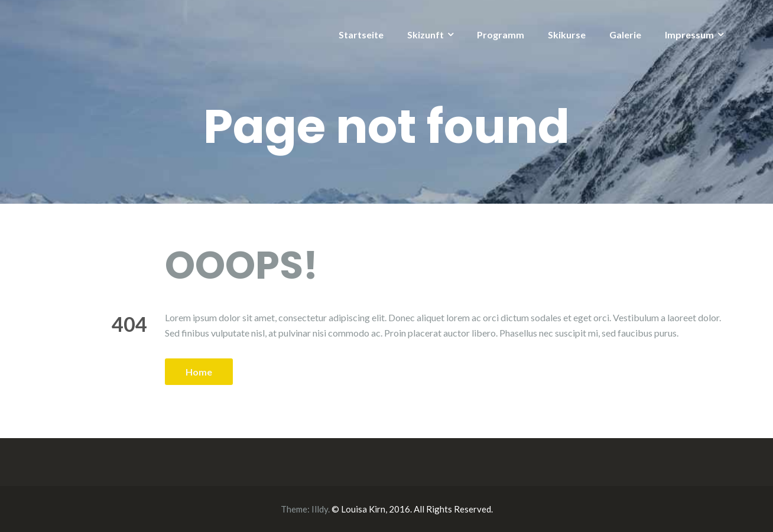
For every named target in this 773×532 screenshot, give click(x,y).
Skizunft (426, 35)
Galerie (625, 35)
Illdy (320, 509)
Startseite (361, 35)
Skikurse (567, 35)
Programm (501, 35)
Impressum (689, 35)
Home (199, 372)
